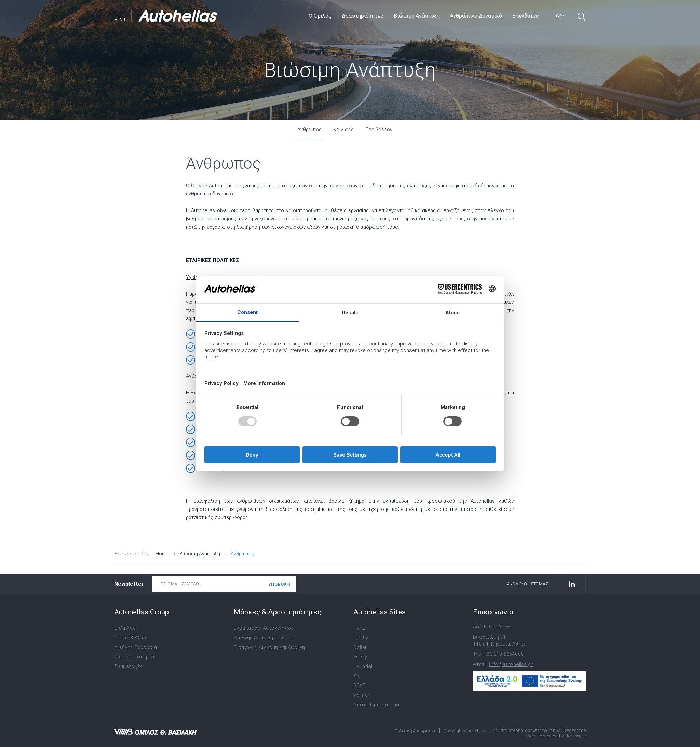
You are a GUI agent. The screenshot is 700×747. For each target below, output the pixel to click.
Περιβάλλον (379, 130)
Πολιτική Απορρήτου (415, 731)
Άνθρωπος (309, 130)
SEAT (360, 685)
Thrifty (361, 638)
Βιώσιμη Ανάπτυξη (417, 16)
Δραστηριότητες (363, 16)
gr (561, 16)
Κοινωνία (344, 130)
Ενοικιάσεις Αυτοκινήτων (264, 628)
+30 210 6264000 (504, 654)
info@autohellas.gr (511, 664)
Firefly (360, 657)
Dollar (360, 647)
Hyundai (363, 666)
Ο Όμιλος (320, 16)
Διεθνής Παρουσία (136, 647)
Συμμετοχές (129, 666)
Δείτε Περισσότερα (376, 705)
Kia (357, 676)
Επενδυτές (526, 16)
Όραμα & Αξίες (131, 638)
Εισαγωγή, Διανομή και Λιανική (270, 647)
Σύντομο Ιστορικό (135, 657)
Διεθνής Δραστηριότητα (262, 638)
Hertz (359, 628)
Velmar (361, 695)
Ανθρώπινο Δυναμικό (476, 16)
